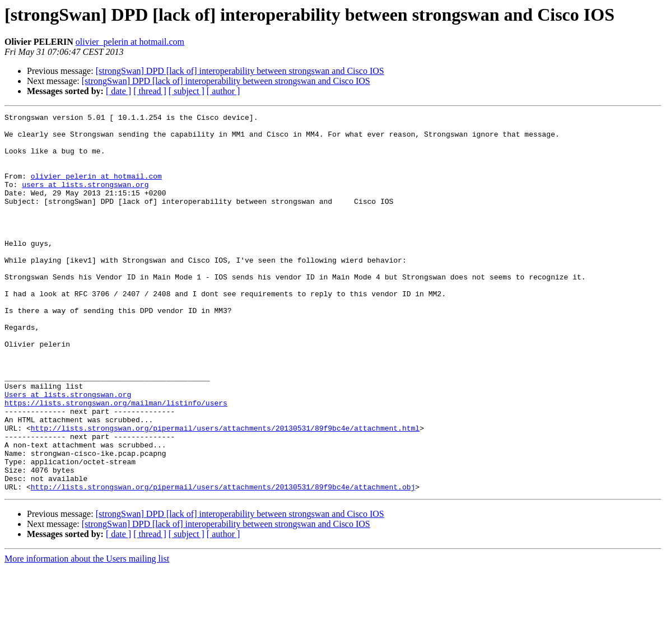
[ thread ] (150, 91)
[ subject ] (187, 91)
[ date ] (118, 91)
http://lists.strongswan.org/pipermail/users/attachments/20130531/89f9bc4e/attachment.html (225, 492)
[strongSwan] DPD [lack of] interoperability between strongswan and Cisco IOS (240, 71)
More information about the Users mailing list (87, 634)
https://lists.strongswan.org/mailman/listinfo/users (116, 461)
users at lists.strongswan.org (85, 199)
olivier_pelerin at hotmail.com (130, 42)
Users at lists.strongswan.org (68, 451)
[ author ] (223, 91)
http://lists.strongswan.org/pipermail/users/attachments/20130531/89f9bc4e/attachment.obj (223, 562)
